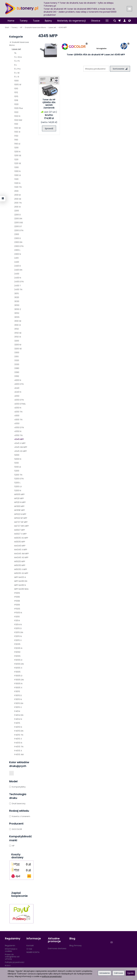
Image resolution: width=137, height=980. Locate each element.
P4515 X (18, 751)
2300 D (18, 238)
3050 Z (18, 309)
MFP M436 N (20, 585)
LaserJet (16, 49)
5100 (17, 463)
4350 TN (18, 435)
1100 (16, 124)
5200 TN (18, 475)
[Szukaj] (115, 21)
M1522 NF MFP (21, 518)
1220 (16, 159)
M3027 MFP (20, 530)
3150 (17, 329)
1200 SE (18, 155)
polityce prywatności (52, 976)
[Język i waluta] (130, 21)
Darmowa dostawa (57, 948)
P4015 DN (19, 731)
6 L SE (17, 73)
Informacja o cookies (11, 950)
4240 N (18, 392)
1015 (16, 96)
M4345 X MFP (21, 550)
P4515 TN (19, 747)
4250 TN (18, 412)
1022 (16, 112)
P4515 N (18, 743)
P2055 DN (19, 664)
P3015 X (18, 707)
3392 (17, 376)
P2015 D (18, 628)
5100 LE (18, 467)
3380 (17, 368)
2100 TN (18, 203)
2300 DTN (19, 246)
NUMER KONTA (33, 952)
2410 (16, 258)
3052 (17, 313)
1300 (16, 167)
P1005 (17, 593)
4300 (17, 416)
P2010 (17, 617)
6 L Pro (17, 69)
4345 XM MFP (21, 447)
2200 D (18, 215)
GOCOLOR (16, 829)
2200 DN (18, 218)
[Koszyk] (120, 21)
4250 (17, 396)
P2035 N (18, 648)
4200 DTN (19, 384)
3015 (17, 293)
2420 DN (18, 270)
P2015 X (18, 640)
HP (12, 846)
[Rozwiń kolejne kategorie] (107, 21)
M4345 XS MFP (21, 557)
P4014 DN (19, 715)
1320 (16, 179)
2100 (16, 191)
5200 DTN (19, 479)
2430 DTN (19, 282)
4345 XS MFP (21, 451)
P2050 (17, 652)
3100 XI (18, 325)
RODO (8, 966)
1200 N (17, 152)
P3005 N (18, 684)
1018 (16, 100)
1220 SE (18, 163)
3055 (17, 317)
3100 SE (18, 321)
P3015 (17, 691)
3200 (17, 341)
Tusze (36, 21)
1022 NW (18, 120)
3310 (16, 356)
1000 (16, 81)
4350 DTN (19, 427)
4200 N (18, 380)
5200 (17, 471)
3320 (17, 360)
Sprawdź (49, 128)
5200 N (18, 490)
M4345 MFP (20, 546)
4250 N (18, 408)
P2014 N (18, 624)
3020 (17, 297)
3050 (17, 305)
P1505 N (18, 613)
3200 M (18, 345)
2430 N (18, 278)
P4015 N (18, 727)
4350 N (18, 431)
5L (15, 53)
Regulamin (10, 946)
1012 (16, 92)
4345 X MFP (20, 443)
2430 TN (18, 289)
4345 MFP (19, 439)
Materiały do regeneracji (71, 21)
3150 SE (18, 333)
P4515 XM (19, 754)
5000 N (18, 459)
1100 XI (17, 132)
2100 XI (17, 207)
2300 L (17, 250)
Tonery (24, 21)
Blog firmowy (76, 946)
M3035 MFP (20, 542)
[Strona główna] (22, 8)
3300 (17, 352)
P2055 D (18, 660)
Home (11, 21)
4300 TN (18, 420)
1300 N (17, 171)
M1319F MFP (20, 510)
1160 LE (17, 144)
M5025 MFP (20, 561)
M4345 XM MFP (22, 554)
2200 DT (18, 226)
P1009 (17, 605)
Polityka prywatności (15, 962)
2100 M (17, 195)
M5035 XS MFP (21, 573)
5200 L (17, 483)
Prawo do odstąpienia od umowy (12, 957)
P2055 (17, 656)
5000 (17, 455)
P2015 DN (19, 632)
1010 (16, 89)
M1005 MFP (19, 494)
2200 (17, 211)
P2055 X (18, 668)
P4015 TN (19, 735)
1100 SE (18, 128)
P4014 (17, 711)
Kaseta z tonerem (20, 816)
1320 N (17, 183)
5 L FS (17, 61)
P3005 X (18, 688)
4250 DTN (19, 400)
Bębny (48, 21)
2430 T (18, 286)
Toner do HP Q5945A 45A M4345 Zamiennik (49, 104)
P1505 (17, 609)
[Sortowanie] (120, 69)
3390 (17, 372)
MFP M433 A (20, 577)
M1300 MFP (19, 506)
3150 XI (18, 337)
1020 (16, 104)
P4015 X (18, 739)
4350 (17, 423)
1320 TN (18, 187)
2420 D (18, 266)
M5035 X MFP (21, 569)
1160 (16, 140)
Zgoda (130, 973)
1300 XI (18, 175)
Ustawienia (105, 973)
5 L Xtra (18, 57)
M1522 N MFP (20, 514)
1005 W (18, 84)
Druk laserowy (17, 803)
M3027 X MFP (20, 534)
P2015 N (18, 636)
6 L (16, 65)
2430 (17, 274)
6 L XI (17, 77)
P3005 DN (19, 680)
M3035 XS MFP (21, 538)
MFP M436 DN (21, 581)
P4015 (17, 723)
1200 (16, 148)
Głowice (96, 21)
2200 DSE (19, 222)
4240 (17, 388)
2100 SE (18, 199)
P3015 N (18, 699)
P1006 (17, 597)
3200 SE (18, 349)
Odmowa (118, 973)
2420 (17, 262)
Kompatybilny (17, 787)
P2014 (17, 620)
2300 (17, 234)
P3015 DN (19, 703)
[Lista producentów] (96, 69)
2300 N (18, 254)
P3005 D (18, 676)
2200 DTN (19, 230)
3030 (17, 301)
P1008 (17, 601)
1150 (16, 136)
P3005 (17, 672)
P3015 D (18, 695)
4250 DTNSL (20, 404)
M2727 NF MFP (21, 522)
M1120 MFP (19, 498)
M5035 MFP (20, 565)
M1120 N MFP (20, 502)
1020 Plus (19, 108)
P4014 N (18, 719)
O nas (29, 949)
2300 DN (18, 242)
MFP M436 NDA (21, 589)
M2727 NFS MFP (22, 526)
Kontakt (30, 946)
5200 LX (18, 486)
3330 (17, 364)
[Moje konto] (125, 21)
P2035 (17, 644)
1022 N (17, 116)
